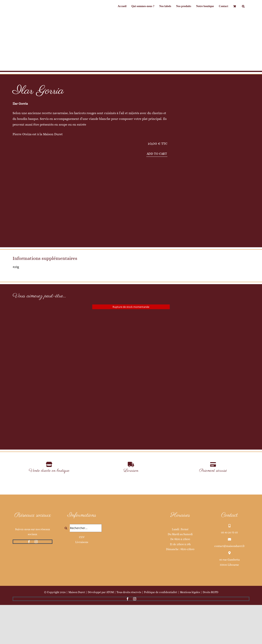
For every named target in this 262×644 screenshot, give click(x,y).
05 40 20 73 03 (229, 571)
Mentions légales (190, 631)
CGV (82, 576)
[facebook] (29, 581)
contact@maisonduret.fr (229, 585)
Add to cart (157, 154)
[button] (243, 6)
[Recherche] (66, 567)
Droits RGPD (210, 631)
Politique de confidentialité (160, 631)
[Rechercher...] (82, 567)
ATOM (110, 631)
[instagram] (36, 581)
